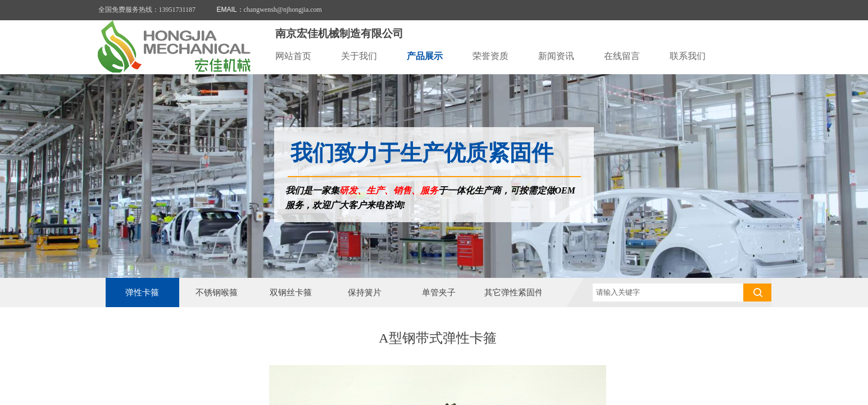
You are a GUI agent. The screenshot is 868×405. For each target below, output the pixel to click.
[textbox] (668, 292)
